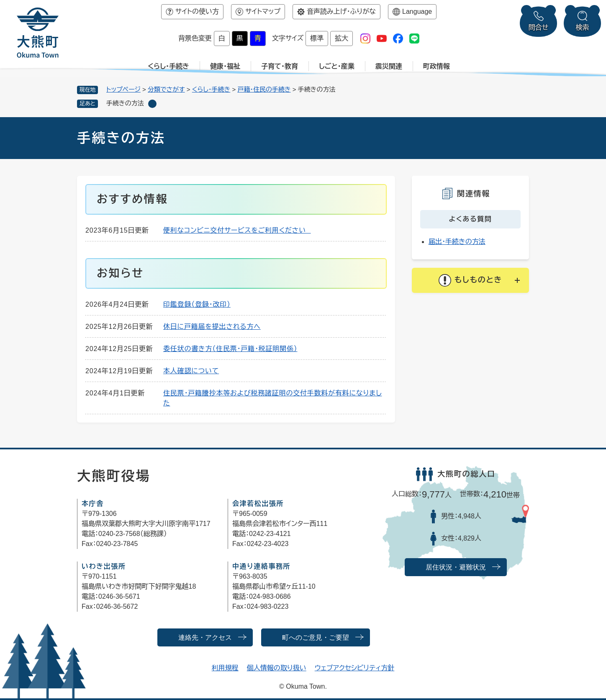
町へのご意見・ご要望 (316, 637)
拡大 (342, 38)
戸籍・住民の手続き (264, 89)
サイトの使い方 (197, 12)
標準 (317, 38)
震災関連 (389, 66)
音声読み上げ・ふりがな (341, 12)
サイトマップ (263, 12)
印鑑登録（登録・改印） (197, 304)
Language (417, 12)
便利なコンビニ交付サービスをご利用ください (237, 230)
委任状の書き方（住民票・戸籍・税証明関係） (230, 349)
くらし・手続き (168, 66)
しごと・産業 (337, 66)
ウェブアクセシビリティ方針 (355, 668)
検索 (583, 27)
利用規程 (225, 668)
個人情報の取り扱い (277, 668)
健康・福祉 (225, 66)
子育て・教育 (280, 66)
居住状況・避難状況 (456, 567)
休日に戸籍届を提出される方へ (212, 327)
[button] (470, 280)
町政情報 (437, 66)
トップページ (123, 89)
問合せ (539, 27)
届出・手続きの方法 (457, 242)
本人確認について (191, 371)
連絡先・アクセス (205, 637)
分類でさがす (166, 89)
